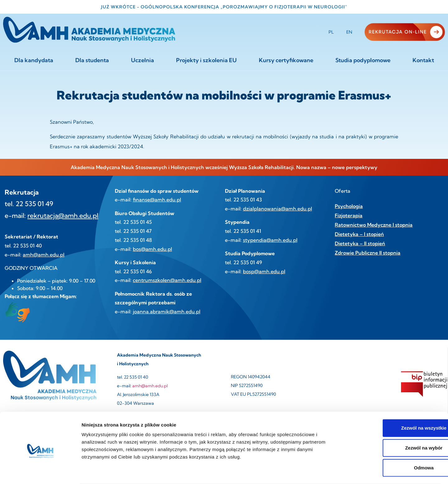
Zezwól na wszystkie (396, 403)
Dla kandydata (34, 60)
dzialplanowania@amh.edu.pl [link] (278, 209)
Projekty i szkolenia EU (206, 60)
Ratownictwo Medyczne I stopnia (374, 225)
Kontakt (423, 60)
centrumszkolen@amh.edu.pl (167, 280)
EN (349, 32)
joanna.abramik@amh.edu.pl (167, 311)
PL (331, 32)
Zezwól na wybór (396, 423)
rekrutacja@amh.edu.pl (63, 215)
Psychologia (349, 206)
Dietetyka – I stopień (359, 234)
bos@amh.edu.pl (152, 249)
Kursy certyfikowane (286, 60)
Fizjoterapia (349, 215)
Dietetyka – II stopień (360, 243)
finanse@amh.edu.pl (157, 200)
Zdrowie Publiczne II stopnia (368, 253)
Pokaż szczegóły (332, 472)
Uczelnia (142, 60)
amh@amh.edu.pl (44, 255)
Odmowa (396, 443)
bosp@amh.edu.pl (264, 271)
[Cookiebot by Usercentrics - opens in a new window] (40, 472)
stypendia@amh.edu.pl (270, 240)
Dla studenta (92, 60)
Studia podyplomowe (363, 60)
